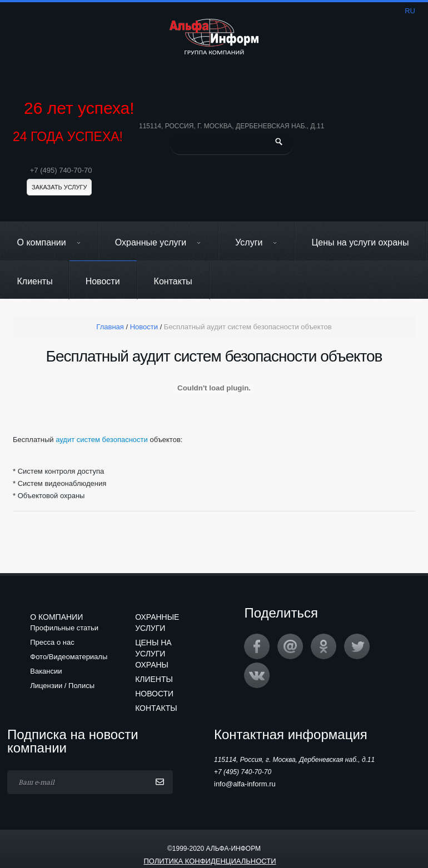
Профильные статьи (64, 628)
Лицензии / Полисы (62, 686)
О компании (49, 242)
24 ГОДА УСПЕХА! (68, 137)
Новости (103, 281)
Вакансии (46, 671)
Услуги (256, 242)
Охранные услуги (158, 242)
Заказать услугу (59, 187)
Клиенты (35, 281)
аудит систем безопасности (102, 440)
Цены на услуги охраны (360, 242)
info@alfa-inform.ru (245, 784)
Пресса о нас (52, 642)
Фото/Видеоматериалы (69, 657)
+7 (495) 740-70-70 (61, 170)
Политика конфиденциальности (210, 861)
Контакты (173, 281)
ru (410, 11)
